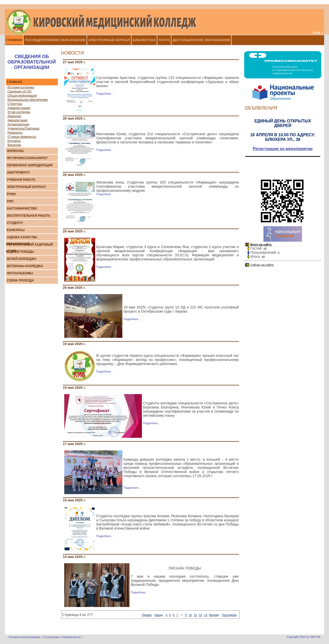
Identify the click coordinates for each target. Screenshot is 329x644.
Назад (159, 615)
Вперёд (214, 615)
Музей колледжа (22, 259)
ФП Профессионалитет (27, 158)
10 (190, 615)
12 (200, 615)
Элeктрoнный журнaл (26, 187)
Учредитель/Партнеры (24, 129)
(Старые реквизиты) (22, 137)
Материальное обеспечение (28, 100)
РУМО (11, 194)
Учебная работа (21, 180)
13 (206, 615)
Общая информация (22, 96)
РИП (10, 201)
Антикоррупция (18, 124)
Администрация (19, 108)
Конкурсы (16, 230)
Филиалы (15, 151)
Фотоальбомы (20, 273)
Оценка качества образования (22, 241)
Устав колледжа (19, 112)
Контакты (14, 141)
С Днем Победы (20, 252)
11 (195, 615)
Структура (15, 104)
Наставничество (22, 208)
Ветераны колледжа (25, 266)
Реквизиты (15, 133)
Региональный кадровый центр (29, 248)
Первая (147, 615)
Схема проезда (20, 280)
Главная (14, 82)
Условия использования (24, 637)
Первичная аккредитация (30, 165)
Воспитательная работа (29, 216)
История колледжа (21, 87)
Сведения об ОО (20, 92)
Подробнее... (105, 94)
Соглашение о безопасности (62, 637)
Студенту (15, 223)
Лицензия (14, 116)
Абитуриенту (18, 173)
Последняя (229, 615)
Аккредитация (17, 120)
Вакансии (14, 145)
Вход (317, 33)
